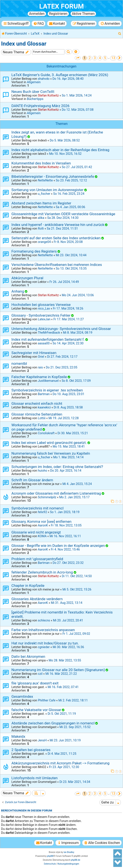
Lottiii (42, 418)
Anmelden (37, 14)
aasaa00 (44, 343)
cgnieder (44, 647)
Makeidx (18, 736)
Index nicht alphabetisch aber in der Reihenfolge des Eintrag (60, 150)
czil (40, 674)
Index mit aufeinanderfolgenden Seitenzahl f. (48, 339)
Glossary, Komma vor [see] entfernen (41, 521)
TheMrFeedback (49, 333)
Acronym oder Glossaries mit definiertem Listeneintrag (56, 493)
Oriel (41, 357)
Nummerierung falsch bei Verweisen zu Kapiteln (51, 453)
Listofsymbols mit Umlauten (35, 778)
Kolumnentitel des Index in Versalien (41, 163)
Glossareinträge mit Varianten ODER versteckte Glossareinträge (63, 214)
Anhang (18, 291)
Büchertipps (35, 99)
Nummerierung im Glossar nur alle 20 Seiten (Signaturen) (58, 670)
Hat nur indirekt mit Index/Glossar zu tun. (45, 643)
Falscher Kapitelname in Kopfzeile (39, 377)
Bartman (44, 394)
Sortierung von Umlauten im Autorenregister (47, 190)
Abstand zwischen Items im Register (41, 203)
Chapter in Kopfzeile (28, 586)
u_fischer (44, 194)
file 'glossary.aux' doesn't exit (35, 683)
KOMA (42, 536)
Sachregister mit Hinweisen (34, 353)
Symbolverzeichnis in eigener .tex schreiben (47, 390)
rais (40, 367)
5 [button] (105, 58)
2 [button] (90, 58)
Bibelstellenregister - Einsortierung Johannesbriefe (53, 176)
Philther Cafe (47, 700)
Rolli (41, 229)
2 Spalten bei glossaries (31, 750)
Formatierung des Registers (34, 251)
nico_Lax (44, 308)
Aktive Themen (83, 14)
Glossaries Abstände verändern (37, 599)
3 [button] (95, 58)
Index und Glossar (24, 44)
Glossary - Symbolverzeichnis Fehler (41, 315)
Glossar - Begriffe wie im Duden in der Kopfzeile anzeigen (58, 546)
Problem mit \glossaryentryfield (37, 559)
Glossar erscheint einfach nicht (37, 403)
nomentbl (19, 363)
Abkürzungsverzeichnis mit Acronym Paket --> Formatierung (60, 763)
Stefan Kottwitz (48, 95)
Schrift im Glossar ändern (32, 480)
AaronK (43, 525)
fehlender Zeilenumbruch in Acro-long (42, 572)
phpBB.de (76, 860)
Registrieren (58, 14)
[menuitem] (38, 24)
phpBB (50, 856)
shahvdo (44, 79)
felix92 (43, 512)
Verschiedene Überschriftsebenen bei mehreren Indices (57, 265)
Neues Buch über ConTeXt (33, 92)
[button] (78, 58)
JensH (42, 740)
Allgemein (34, 82)
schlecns (44, 620)
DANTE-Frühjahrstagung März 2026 (40, 106)
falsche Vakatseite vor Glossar (36, 710)
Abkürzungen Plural (27, 278)
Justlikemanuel (48, 381)
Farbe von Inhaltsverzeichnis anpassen (43, 630)
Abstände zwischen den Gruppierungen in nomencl (53, 723)
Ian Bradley (69, 852)
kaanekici (44, 407)
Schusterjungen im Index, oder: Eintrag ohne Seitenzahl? (57, 467)
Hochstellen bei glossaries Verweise (41, 305)
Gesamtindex (22, 696)
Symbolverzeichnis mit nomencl (37, 508)
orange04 (44, 242)
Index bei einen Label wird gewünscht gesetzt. (49, 443)
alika (41, 218)
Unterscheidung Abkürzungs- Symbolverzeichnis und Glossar (61, 329)
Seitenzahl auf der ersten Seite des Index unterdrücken (56, 238)
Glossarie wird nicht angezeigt (36, 532)
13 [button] (113, 58)
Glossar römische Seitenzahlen (37, 414)
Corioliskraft (46, 433)
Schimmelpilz (47, 497)
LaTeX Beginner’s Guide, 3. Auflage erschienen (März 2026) (60, 75)
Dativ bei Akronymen (28, 656)
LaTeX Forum (61, 6)
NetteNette (45, 180)
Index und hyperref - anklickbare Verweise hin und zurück (58, 225)
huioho (43, 471)
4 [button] (100, 58)
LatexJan (44, 319)
